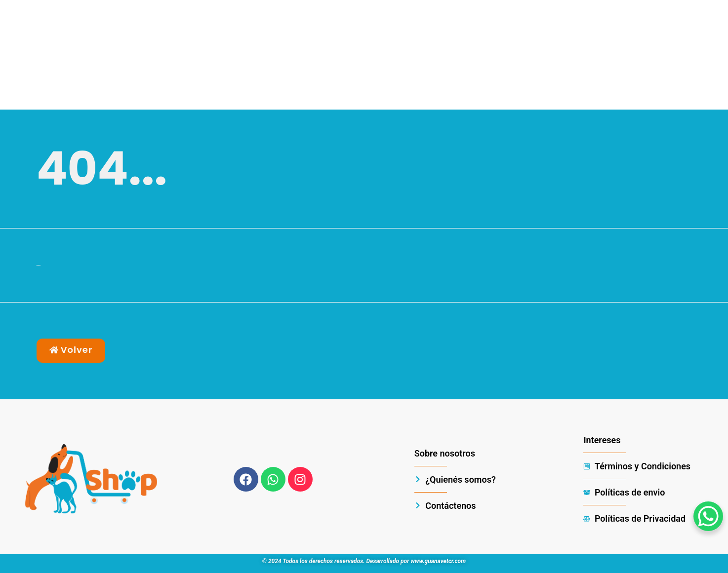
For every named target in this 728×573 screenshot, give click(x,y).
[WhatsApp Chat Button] (708, 516)
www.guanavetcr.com (438, 561)
